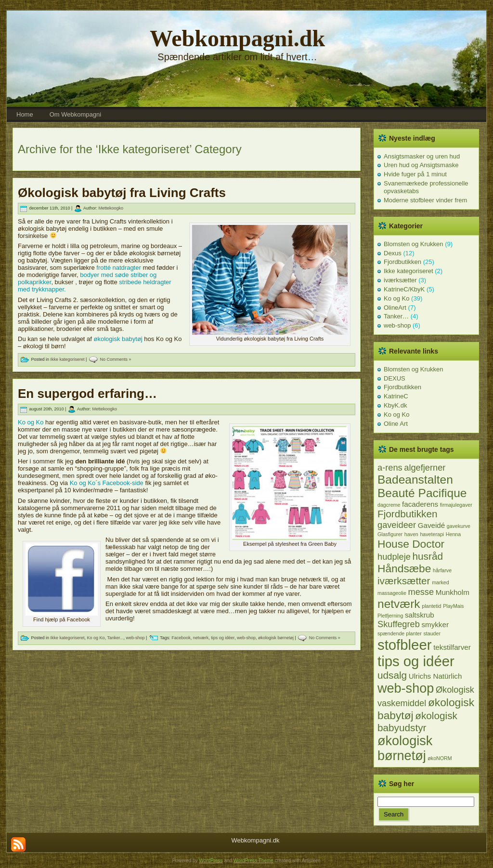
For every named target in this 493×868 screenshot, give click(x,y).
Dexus (393, 253)
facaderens (420, 504)
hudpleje (394, 557)
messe (421, 592)
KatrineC (396, 396)
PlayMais (453, 606)
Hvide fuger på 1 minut (415, 174)
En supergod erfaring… (87, 394)
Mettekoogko (111, 209)
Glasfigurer (390, 534)
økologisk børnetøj (276, 638)
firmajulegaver (456, 505)
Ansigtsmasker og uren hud (422, 156)
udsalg (392, 675)
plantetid (431, 606)
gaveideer (397, 525)
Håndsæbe (404, 568)
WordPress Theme (253, 861)
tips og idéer (223, 638)
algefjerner (425, 467)
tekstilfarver (452, 647)
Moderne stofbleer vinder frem (425, 200)
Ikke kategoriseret (68, 359)
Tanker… (396, 316)
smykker (435, 625)
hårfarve (442, 570)
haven (411, 534)
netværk (201, 638)
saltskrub (420, 615)
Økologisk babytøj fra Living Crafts (122, 193)
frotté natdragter (119, 268)
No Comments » (115, 359)
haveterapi (432, 534)
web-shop (136, 638)
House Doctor (411, 544)
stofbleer (405, 645)
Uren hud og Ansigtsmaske (421, 165)
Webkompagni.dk (237, 38)
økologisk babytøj (118, 339)
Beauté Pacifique (422, 493)
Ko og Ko (31, 422)
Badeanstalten (415, 480)
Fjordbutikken (402, 262)
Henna (453, 534)
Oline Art (396, 424)
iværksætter (400, 280)
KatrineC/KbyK (404, 289)
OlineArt (395, 308)
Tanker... (115, 638)
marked (441, 582)
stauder (432, 633)
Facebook (181, 638)
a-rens (390, 467)
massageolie (392, 593)
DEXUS (395, 378)
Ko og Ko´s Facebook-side (107, 483)
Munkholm (453, 592)
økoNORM (440, 758)
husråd (428, 556)
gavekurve (459, 526)
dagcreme (389, 505)
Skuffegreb (399, 624)
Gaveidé (432, 525)
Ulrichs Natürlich (435, 676)
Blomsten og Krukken (414, 244)
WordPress (211, 861)
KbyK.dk (395, 405)
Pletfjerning (390, 616)
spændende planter (400, 633)
